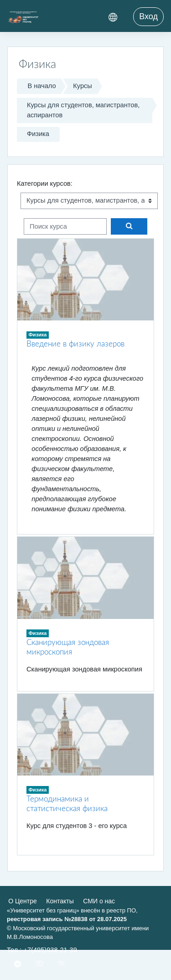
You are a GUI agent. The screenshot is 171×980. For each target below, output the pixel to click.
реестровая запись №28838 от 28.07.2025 (67, 919)
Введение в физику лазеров (75, 344)
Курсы (83, 86)
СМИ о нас (99, 901)
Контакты (60, 901)
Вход (148, 16)
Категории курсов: (45, 183)
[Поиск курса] (65, 226)
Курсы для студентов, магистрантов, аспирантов (83, 110)
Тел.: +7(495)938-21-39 (42, 950)
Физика (38, 134)
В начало (41, 86)
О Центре (23, 901)
